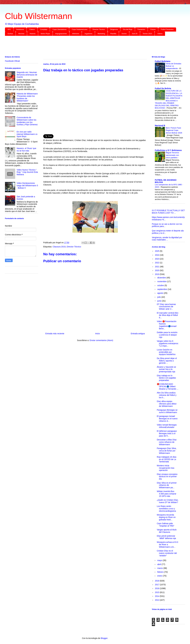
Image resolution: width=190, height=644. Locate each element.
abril (159, 564)
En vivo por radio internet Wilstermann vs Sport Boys (27, 134)
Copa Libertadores (59, 29)
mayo (160, 560)
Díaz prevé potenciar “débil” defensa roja (166, 537)
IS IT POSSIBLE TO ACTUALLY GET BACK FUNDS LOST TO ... (168, 212)
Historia (33, 34)
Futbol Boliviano (163, 61)
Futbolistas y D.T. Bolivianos (168, 150)
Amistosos (20, 29)
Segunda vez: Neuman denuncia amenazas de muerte (27, 75)
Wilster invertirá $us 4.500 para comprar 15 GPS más (167, 494)
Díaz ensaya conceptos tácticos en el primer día (167, 477)
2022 (157, 263)
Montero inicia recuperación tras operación (166, 468)
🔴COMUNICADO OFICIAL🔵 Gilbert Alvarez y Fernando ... (168, 386)
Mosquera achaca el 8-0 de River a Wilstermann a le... (167, 545)
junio (160, 301)
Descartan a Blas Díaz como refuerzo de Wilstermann (167, 442)
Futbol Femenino (167, 29)
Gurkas (10, 34)
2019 (157, 274)
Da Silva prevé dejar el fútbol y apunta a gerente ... (167, 361)
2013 (157, 600)
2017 (157, 585)
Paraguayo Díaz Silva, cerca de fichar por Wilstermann (167, 451)
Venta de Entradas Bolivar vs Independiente (173, 66)
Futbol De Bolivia (163, 88)
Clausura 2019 (59, 247)
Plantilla (113, 34)
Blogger (104, 638)
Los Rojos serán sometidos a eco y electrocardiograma (166, 509)
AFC (9, 29)
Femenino (141, 29)
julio (159, 297)
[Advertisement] (90, 46)
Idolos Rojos (45, 34)
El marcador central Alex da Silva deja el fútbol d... (168, 315)
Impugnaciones (61, 34)
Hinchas (21, 34)
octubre (161, 285)
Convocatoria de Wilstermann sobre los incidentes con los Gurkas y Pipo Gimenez (27, 121)
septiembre (162, 289)
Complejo (44, 29)
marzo (160, 568)
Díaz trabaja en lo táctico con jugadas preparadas (166, 378)
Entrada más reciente (55, 334)
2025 (157, 251)
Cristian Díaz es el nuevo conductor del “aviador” (167, 553)
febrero (161, 572)
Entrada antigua (138, 334)
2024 (157, 255)
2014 (157, 596)
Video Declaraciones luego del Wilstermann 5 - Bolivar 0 (27, 186)
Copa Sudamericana (79, 29)
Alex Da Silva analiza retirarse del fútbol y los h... (167, 395)
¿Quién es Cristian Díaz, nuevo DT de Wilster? (168, 501)
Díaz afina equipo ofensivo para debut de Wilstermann (167, 404)
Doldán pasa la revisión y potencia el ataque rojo (167, 335)
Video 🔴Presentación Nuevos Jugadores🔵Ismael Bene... (167, 325)
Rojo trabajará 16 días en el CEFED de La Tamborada (167, 459)
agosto (161, 293)
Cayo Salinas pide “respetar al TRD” (166, 525)
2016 (157, 588)
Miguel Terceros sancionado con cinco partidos (172, 155)
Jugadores (88, 34)
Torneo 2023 (147, 34)
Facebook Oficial (12, 61)
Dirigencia (114, 29)
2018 (157, 581)
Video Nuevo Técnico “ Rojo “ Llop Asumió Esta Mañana (27, 172)
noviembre (162, 281)
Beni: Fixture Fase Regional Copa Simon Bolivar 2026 (174, 130)
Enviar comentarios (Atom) (101, 340)
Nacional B (160, 126)
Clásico (32, 29)
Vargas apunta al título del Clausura (167, 531)
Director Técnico (99, 29)
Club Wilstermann (38, 16)
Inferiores (76, 34)
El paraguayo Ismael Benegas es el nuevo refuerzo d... (167, 419)
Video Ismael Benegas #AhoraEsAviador (167, 426)
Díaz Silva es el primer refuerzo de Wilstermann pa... (167, 485)
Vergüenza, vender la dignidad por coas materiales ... (167, 239)
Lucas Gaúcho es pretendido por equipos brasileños (166, 352)
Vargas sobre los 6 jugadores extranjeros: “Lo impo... (168, 343)
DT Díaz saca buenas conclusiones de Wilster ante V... (166, 307)
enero (160, 576)
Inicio (97, 334)
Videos (160, 34)
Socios (124, 34)
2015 (157, 592)
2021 (157, 267)
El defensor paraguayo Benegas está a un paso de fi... (167, 433)
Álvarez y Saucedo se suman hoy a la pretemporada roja (166, 369)
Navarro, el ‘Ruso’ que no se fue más (27, 150)
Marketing (101, 34)
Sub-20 (135, 34)
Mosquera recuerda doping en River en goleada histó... (166, 517)
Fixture (153, 29)
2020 (157, 270)
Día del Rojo (128, 29)
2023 (157, 259)
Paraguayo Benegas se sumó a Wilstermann (167, 411)
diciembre (162, 278)
